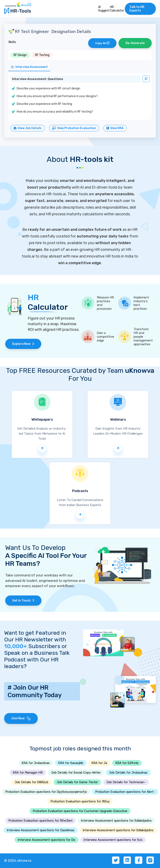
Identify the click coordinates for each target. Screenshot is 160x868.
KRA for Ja (99, 763)
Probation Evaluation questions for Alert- (125, 792)
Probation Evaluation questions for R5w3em (40, 821)
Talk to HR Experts (137, 9)
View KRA (115, 128)
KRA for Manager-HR (28, 773)
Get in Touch (23, 601)
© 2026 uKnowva (18, 861)
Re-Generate (135, 43)
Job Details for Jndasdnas (128, 773)
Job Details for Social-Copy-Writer (76, 773)
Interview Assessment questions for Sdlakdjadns (116, 821)
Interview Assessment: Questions (38, 79)
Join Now (21, 718)
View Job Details (28, 128)
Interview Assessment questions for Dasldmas (41, 830)
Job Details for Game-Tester (77, 782)
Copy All (102, 43)
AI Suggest (104, 9)
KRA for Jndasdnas (36, 763)
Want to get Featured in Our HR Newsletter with (35, 640)
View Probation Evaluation (74, 128)
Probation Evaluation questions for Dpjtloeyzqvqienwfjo (46, 792)
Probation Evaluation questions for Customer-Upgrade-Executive (80, 811)
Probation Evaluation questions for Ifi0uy (80, 801)
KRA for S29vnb (127, 763)
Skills (12, 42)
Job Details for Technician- (126, 782)
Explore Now (23, 344)
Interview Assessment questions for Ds (46, 840)
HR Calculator (117, 9)
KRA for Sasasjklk (71, 763)
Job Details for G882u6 (31, 782)
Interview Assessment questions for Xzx (113, 840)
